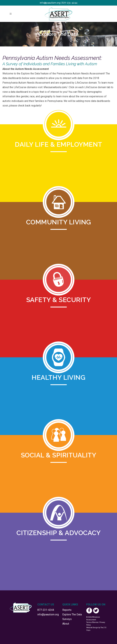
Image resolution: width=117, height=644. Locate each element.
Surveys (67, 619)
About (66, 624)
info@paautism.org (50, 3)
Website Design (92, 628)
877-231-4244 (70, 3)
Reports (67, 610)
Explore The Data (72, 614)
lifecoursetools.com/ (56, 87)
